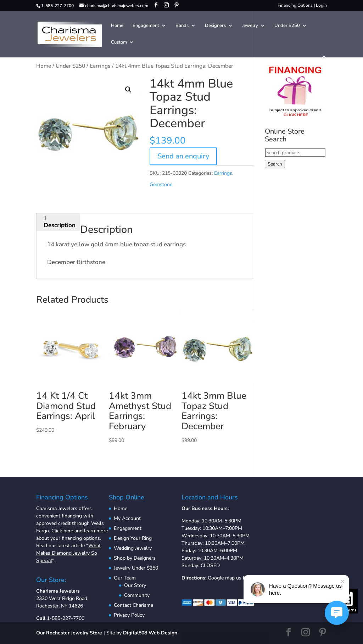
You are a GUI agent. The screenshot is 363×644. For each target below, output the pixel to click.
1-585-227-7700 (66, 618)
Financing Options (295, 5)
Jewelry (250, 26)
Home (117, 26)
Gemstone (161, 184)
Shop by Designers (135, 558)
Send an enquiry (183, 156)
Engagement (146, 26)
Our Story (135, 585)
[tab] (60, 222)
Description (60, 225)
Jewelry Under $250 (136, 568)
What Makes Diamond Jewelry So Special (68, 553)
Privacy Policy (129, 615)
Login (321, 5)
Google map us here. (231, 578)
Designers (215, 26)
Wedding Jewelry (133, 548)
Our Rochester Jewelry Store (69, 633)
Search (275, 164)
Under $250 (287, 26)
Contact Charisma (133, 605)
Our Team (125, 578)
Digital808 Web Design (150, 633)
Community (137, 595)
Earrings (100, 66)
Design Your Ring (133, 538)
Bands (182, 26)
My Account (127, 518)
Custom (119, 43)
